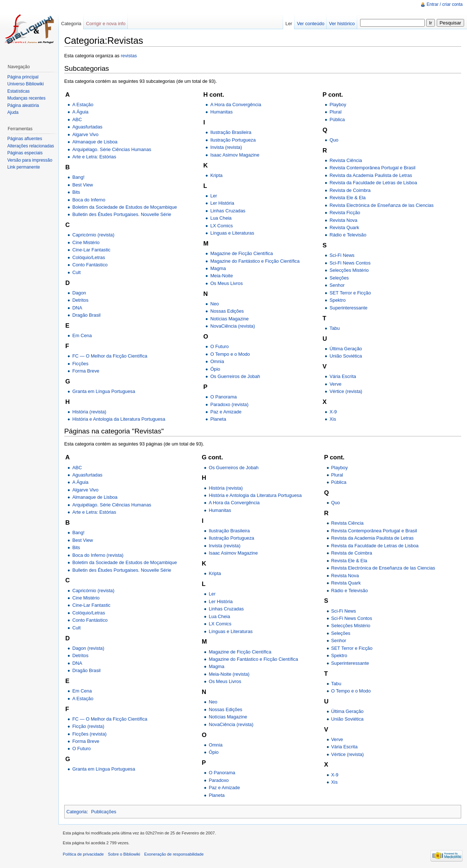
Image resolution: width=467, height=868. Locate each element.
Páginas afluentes (25, 139)
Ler (214, 196)
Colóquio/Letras (89, 257)
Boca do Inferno (89, 200)
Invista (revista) (226, 147)
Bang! (78, 177)
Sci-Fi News (342, 255)
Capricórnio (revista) (93, 235)
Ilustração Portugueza (233, 140)
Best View (83, 185)
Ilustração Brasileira (231, 132)
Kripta (216, 175)
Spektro (337, 300)
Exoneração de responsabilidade (174, 854)
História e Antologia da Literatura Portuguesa (119, 419)
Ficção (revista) (88, 726)
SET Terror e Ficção (350, 293)
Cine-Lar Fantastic (91, 250)
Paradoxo (219, 780)
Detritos (80, 300)
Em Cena (82, 335)
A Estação (83, 105)
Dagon (79, 293)
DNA (77, 308)
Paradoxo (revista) (229, 404)
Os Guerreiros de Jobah (235, 376)
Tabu (335, 328)
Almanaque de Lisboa (95, 142)
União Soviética (346, 356)
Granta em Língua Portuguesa (104, 391)
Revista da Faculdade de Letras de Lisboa (373, 183)
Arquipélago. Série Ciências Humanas (112, 149)
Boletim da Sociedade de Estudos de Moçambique (125, 207)
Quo (334, 140)
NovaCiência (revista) (232, 326)
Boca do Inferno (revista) (98, 555)
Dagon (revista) (88, 648)
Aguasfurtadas (87, 127)
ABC (77, 119)
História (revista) (89, 412)
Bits (76, 192)
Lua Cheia (221, 218)
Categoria (77, 812)
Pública (337, 119)
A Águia (80, 112)
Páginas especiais (25, 153)
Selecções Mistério (349, 270)
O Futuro (219, 346)
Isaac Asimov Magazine (235, 155)
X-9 (333, 412)
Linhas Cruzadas (228, 211)
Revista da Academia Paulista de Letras (371, 175)
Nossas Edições (227, 311)
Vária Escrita (343, 376)
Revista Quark (344, 227)
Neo (214, 304)
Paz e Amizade (226, 412)
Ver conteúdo (311, 24)
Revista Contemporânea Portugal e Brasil (372, 168)
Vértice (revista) (346, 391)
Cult (76, 272)
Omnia (217, 361)
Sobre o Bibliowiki (124, 854)
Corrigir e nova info (106, 24)
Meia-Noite (221, 276)
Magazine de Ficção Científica (241, 253)
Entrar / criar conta (445, 4)
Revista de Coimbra (350, 190)
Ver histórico (342, 24)
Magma (218, 268)
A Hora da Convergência (236, 105)
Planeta (218, 419)
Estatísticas (18, 91)
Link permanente (24, 167)
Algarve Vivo (85, 134)
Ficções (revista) (89, 734)
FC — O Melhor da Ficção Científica (110, 356)
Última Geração (346, 349)
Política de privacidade (83, 854)
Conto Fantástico (90, 265)
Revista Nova (343, 220)
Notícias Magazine (229, 319)
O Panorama (223, 397)
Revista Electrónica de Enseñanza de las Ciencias (381, 205)
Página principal (23, 77)
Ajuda (13, 112)
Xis (333, 419)
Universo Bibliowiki (26, 84)
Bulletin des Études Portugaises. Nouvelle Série (122, 214)
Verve (335, 384)
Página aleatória (23, 105)
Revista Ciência (346, 160)
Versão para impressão (30, 160)
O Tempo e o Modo (230, 354)
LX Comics (221, 226)
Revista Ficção (345, 213)
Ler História (222, 203)
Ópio (215, 369)
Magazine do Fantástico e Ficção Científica (255, 261)
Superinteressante (348, 308)
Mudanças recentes (26, 98)
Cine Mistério (86, 242)
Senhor (337, 285)
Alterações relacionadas (31, 146)
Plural (335, 112)
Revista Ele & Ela (348, 198)
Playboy (338, 105)
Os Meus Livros (226, 283)
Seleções (339, 278)
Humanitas (221, 112)
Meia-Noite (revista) (229, 674)
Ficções (80, 364)
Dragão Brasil (86, 315)
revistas (129, 56)
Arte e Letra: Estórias (94, 157)
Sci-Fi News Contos (350, 263)
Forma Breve (86, 371)
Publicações (104, 812)
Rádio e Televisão (348, 235)
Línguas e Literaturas (232, 233)
